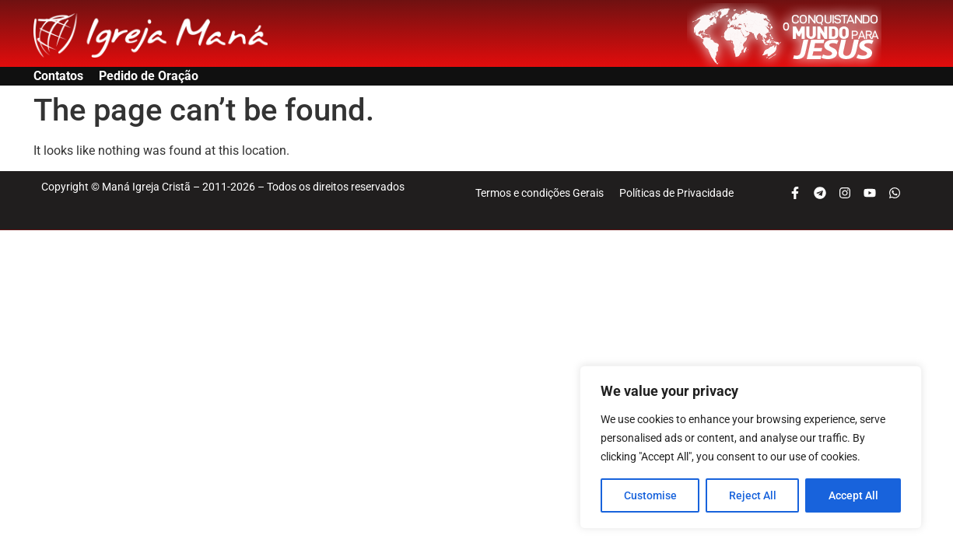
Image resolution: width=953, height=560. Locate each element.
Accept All (853, 495)
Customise (650, 495)
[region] (751, 447)
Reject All (753, 495)
